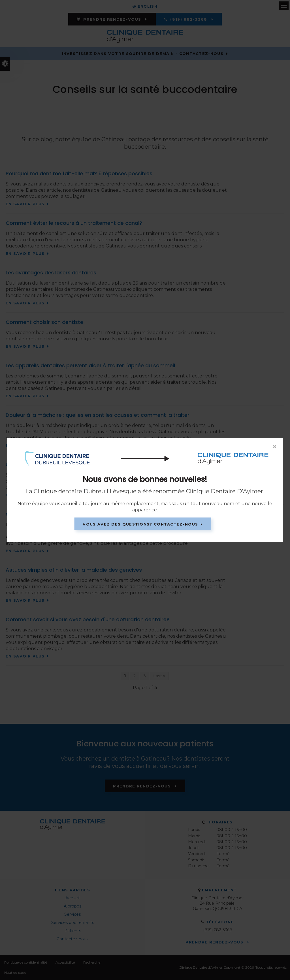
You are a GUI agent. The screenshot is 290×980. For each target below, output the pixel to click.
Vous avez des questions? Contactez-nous (140, 524)
